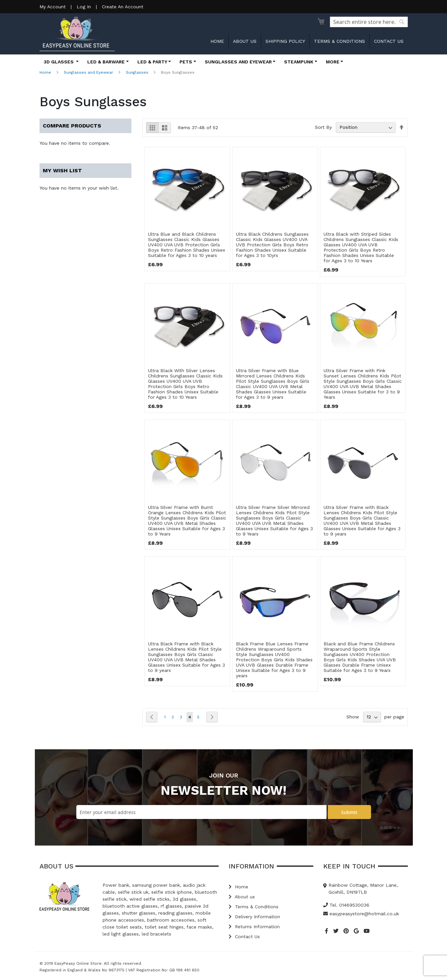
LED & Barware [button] (106, 62)
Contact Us (244, 937)
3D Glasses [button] (59, 62)
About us (245, 41)
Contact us (389, 41)
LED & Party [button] (152, 62)
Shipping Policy (285, 41)
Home (217, 41)
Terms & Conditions (339, 41)
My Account (53, 7)
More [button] (333, 62)
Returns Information (254, 927)
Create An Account (123, 7)
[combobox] (369, 22)
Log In (84, 7)
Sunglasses (137, 72)
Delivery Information (254, 917)
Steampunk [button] (299, 62)
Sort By (323, 127)
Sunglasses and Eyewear (88, 72)
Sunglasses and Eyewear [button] (238, 62)
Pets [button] (186, 62)
